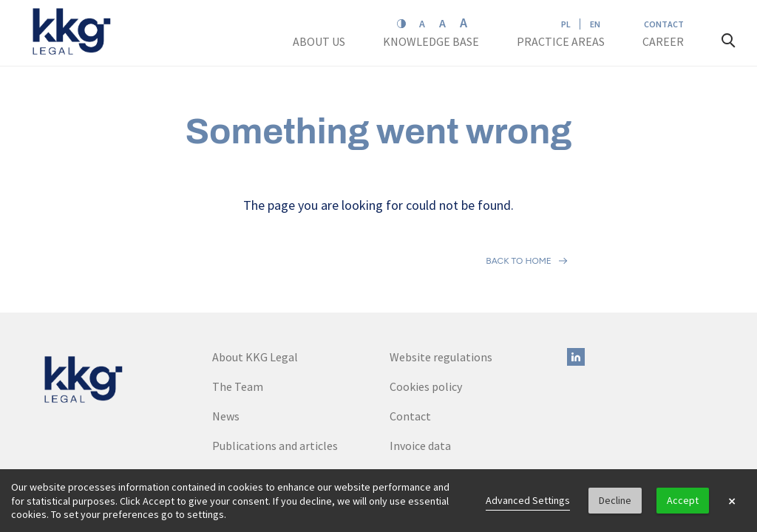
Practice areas (561, 41)
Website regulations (441, 292)
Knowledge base (432, 41)
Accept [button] (683, 500)
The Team (238, 321)
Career (664, 41)
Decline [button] (615, 500)
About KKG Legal (255, 292)
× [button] (732, 501)
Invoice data (420, 381)
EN (595, 24)
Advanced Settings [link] (528, 500)
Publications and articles (275, 381)
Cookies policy (426, 321)
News (226, 351)
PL (566, 24)
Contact (664, 24)
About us (320, 41)
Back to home (519, 228)
